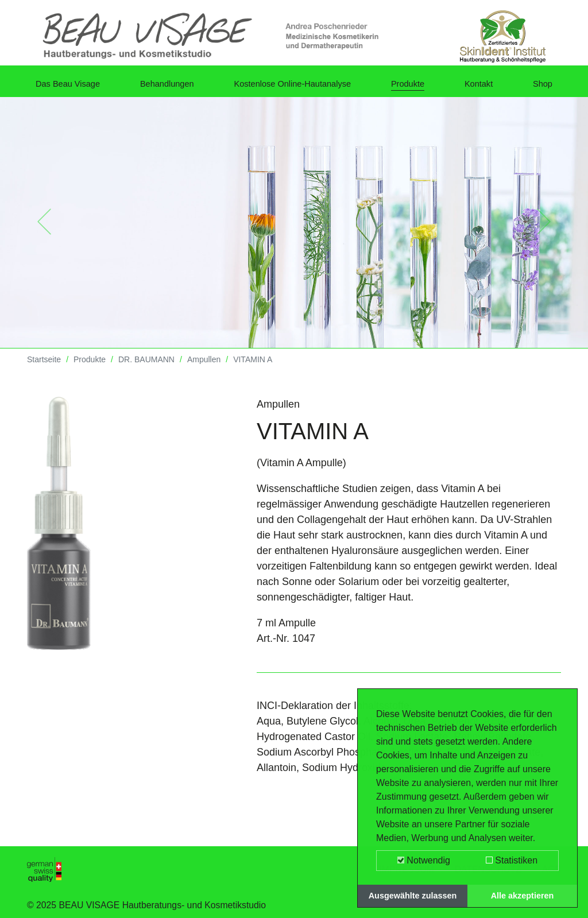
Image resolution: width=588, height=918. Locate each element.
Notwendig (424, 860)
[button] (44, 230)
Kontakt (486, 88)
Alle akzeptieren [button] (523, 896)
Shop (540, 88)
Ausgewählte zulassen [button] (413, 896)
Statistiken (512, 860)
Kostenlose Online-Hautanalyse (304, 88)
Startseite (44, 368)
